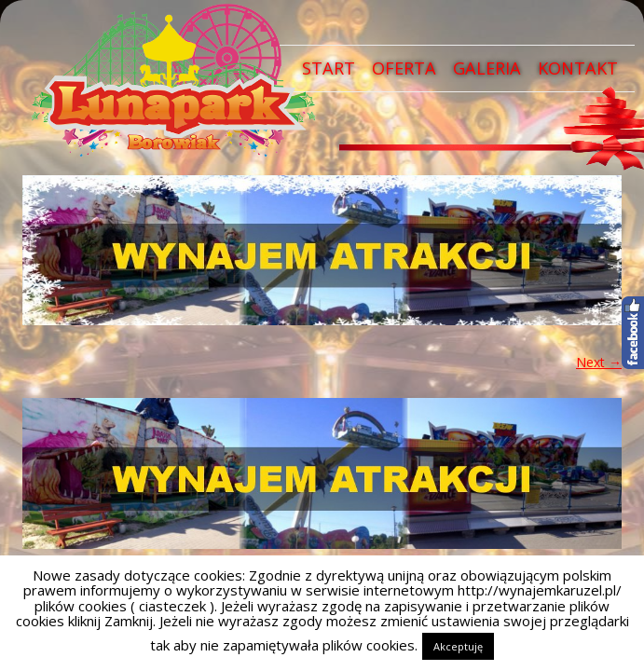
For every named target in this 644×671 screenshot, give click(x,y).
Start (329, 68)
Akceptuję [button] (458, 646)
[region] (322, 250)
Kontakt (578, 68)
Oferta (404, 68)
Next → (599, 362)
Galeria (487, 68)
